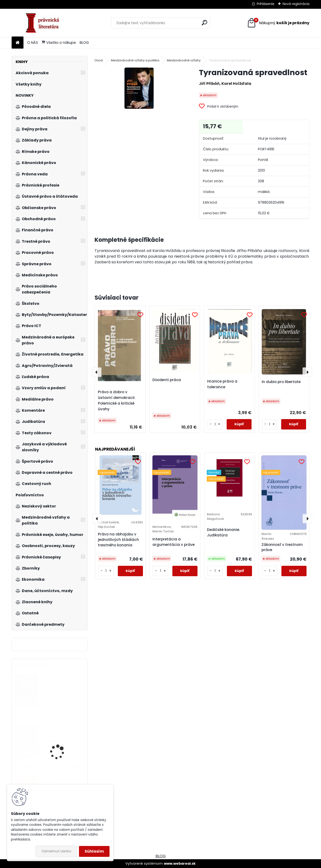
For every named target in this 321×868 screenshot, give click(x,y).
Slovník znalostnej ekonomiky (58, 739)
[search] (204, 23)
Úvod (99, 60)
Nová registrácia (296, 4)
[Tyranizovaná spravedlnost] (139, 88)
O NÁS (33, 43)
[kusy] (215, 424)
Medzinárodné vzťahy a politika (135, 60)
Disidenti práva (167, 380)
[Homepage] (18, 43)
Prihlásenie (266, 4)
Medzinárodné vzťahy (184, 60)
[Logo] (44, 23)
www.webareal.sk (180, 863)
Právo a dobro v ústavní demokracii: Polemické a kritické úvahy (117, 400)
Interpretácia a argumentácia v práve (174, 542)
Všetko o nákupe (59, 43)
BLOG (84, 43)
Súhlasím (94, 851)
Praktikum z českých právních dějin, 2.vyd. (60, 688)
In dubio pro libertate (281, 382)
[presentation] (97, 372)
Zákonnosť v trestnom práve (282, 547)
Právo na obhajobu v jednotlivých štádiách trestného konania (118, 540)
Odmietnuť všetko (56, 851)
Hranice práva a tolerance (222, 384)
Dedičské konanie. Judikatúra (223, 532)
